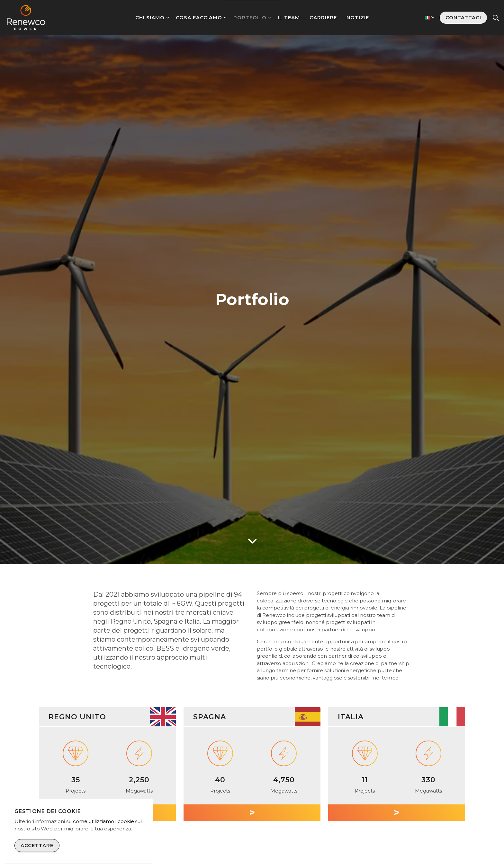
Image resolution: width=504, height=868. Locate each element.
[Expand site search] (496, 18)
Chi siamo (150, 18)
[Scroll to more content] (252, 541)
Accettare (37, 846)
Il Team (289, 18)
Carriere (323, 18)
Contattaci (463, 18)
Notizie (358, 18)
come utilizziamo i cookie (104, 821)
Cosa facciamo (199, 18)
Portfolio (250, 18)
